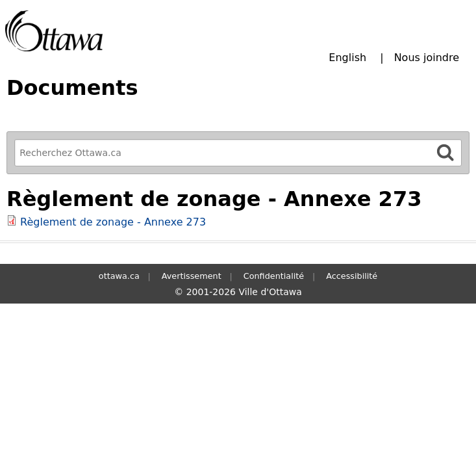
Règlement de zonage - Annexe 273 (113, 222)
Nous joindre (427, 58)
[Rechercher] (445, 152)
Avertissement (192, 276)
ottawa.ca (119, 276)
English (347, 58)
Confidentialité (274, 276)
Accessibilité (352, 276)
